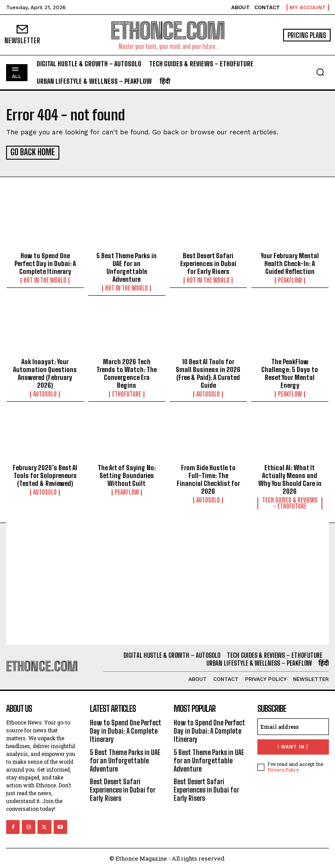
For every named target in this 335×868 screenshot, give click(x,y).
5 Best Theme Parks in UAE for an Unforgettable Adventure (126, 267)
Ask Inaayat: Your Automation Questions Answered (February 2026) (45, 372)
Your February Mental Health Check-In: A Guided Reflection (290, 263)
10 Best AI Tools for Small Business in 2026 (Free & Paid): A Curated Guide (208, 372)
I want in (293, 746)
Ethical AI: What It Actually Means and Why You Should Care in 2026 (290, 478)
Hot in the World (45, 280)
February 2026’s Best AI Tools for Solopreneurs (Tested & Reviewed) (45, 474)
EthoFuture (127, 393)
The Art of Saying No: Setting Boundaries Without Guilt (127, 474)
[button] (320, 72)
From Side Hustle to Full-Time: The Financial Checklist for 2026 (208, 478)
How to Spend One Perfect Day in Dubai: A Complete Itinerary (45, 263)
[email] (293, 725)
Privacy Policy (283, 768)
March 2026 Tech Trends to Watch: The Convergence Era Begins (126, 372)
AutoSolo (45, 393)
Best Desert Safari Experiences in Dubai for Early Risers (208, 263)
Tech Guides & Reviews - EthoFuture (290, 502)
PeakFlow (290, 280)
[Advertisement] (167, 582)
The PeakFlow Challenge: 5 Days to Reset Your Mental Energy (290, 372)
